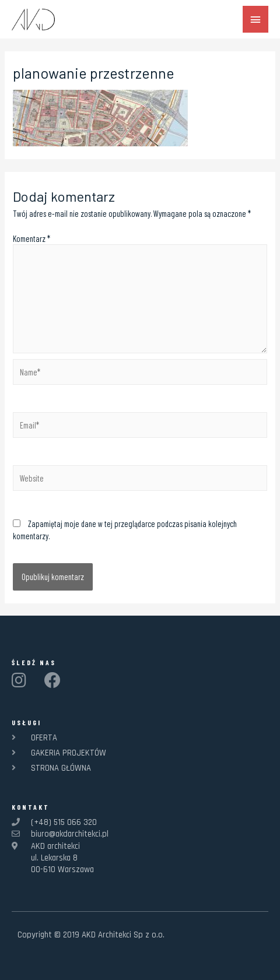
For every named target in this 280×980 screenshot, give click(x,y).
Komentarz (32, 238)
